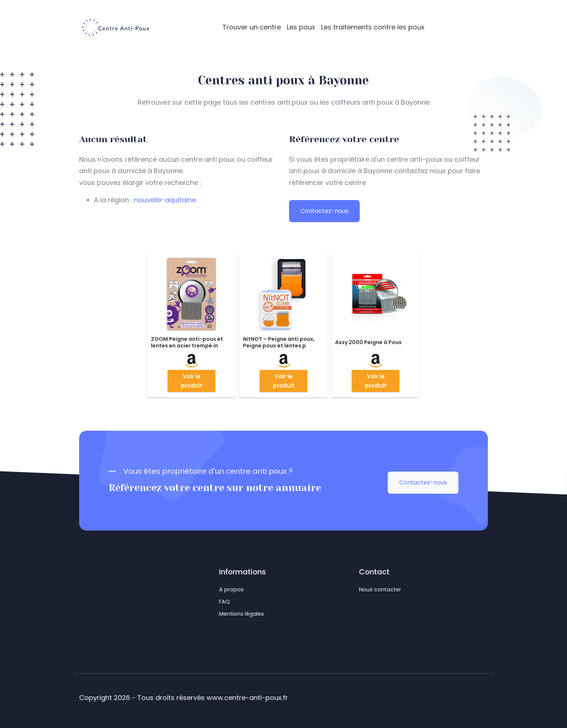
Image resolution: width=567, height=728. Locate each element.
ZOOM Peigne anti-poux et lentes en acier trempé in (187, 342)
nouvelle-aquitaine (165, 200)
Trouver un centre (252, 27)
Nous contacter (380, 589)
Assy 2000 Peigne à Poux (368, 342)
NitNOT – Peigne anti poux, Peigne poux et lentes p (279, 342)
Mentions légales (242, 614)
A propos (231, 589)
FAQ (224, 602)
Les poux (301, 27)
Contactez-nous (324, 211)
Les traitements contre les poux (373, 27)
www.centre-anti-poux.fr (247, 698)
